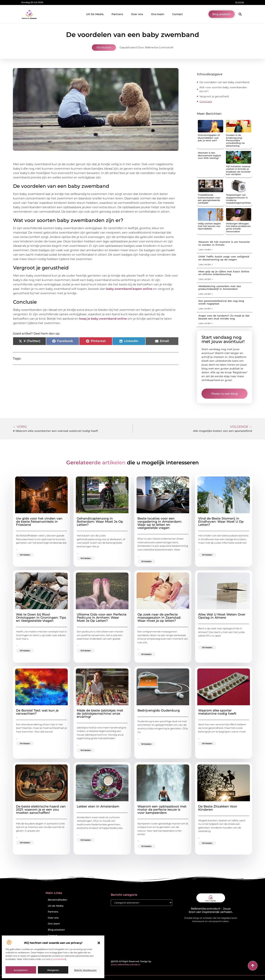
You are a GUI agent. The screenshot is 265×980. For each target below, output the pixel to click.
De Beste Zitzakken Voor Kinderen (218, 808)
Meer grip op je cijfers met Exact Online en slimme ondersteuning (224, 273)
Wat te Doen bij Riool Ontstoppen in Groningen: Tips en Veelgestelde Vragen (41, 618)
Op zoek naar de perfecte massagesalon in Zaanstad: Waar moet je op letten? (159, 618)
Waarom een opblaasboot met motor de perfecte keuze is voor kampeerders (162, 810)
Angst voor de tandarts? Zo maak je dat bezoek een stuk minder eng (224, 317)
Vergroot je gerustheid (214, 96)
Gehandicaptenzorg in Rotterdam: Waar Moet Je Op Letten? (100, 522)
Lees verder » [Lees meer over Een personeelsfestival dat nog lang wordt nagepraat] (206, 308)
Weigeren (53, 970)
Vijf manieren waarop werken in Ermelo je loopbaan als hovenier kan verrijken (238, 170)
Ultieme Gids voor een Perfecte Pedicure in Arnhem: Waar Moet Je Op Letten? (102, 618)
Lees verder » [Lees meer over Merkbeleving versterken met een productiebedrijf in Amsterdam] (206, 294)
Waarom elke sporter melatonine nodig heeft (217, 712)
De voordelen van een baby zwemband (224, 82)
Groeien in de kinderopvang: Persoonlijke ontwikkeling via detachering (235, 140)
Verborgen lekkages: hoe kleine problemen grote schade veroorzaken (238, 227)
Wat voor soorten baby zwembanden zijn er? (223, 89)
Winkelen (104, 47)
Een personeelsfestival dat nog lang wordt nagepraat (221, 302)
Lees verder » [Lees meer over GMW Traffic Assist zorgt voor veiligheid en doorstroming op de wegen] (206, 264)
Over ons (137, 14)
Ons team (158, 14)
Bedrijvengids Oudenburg (159, 710)
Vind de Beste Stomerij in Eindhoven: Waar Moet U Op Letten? (221, 522)
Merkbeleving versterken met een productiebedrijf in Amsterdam (220, 288)
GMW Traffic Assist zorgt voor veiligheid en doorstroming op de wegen (224, 258)
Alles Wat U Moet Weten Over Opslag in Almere (222, 616)
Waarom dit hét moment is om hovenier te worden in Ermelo (224, 243)
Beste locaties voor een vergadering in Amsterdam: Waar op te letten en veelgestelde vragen (160, 523)
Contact (177, 14)
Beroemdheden (58, 900)
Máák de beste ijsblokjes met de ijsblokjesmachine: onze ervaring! (100, 714)
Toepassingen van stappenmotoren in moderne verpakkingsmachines (238, 199)
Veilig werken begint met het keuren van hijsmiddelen (209, 226)
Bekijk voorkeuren (85, 970)
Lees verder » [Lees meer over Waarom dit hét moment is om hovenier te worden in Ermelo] (206, 249)
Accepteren (21, 970)
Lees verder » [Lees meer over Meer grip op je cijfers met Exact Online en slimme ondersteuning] (206, 279)
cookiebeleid (58, 959)
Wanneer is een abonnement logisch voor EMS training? (209, 155)
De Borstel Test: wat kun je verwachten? (37, 712)
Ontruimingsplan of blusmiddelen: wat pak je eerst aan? (209, 138)
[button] (99, 943)
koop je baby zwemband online (103, 319)
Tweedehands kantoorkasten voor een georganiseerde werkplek (209, 199)
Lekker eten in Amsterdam (98, 806)
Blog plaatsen (56, 930)
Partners (117, 14)
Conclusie (206, 102)
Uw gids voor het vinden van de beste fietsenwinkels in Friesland (39, 522)
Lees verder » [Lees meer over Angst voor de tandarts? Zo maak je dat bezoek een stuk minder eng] (206, 323)
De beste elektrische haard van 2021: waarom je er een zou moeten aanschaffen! (41, 810)
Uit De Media (95, 14)
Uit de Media (56, 906)
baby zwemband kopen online (129, 289)
